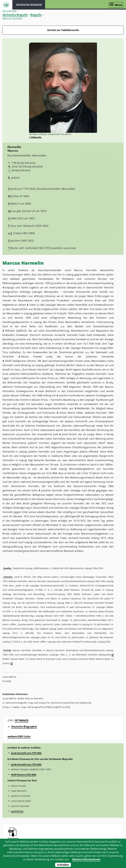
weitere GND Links (19, 736)
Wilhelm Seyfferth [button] (16, 331)
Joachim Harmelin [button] (52, 490)
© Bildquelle (35, 137)
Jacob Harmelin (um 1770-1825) (26, 753)
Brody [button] (40, 296)
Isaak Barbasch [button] (47, 391)
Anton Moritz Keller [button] (71, 413)
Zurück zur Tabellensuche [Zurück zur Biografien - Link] (63, 30)
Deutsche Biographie (24, 726)
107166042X (21, 720)
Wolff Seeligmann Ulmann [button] (21, 361)
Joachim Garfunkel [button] (70, 395)
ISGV (6, 5)
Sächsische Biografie (15, 15)
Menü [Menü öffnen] (118, 5)
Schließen (63, 865)
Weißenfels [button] (83, 408)
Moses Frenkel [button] (31, 357)
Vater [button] (33, 305)
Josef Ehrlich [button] (69, 434)
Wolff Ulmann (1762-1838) (24, 774)
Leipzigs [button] (10, 287)
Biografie (36, 15)
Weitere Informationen (86, 859)
